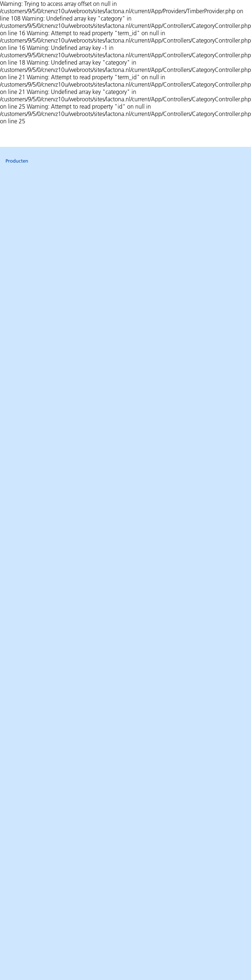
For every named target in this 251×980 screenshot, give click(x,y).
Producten (17, 161)
